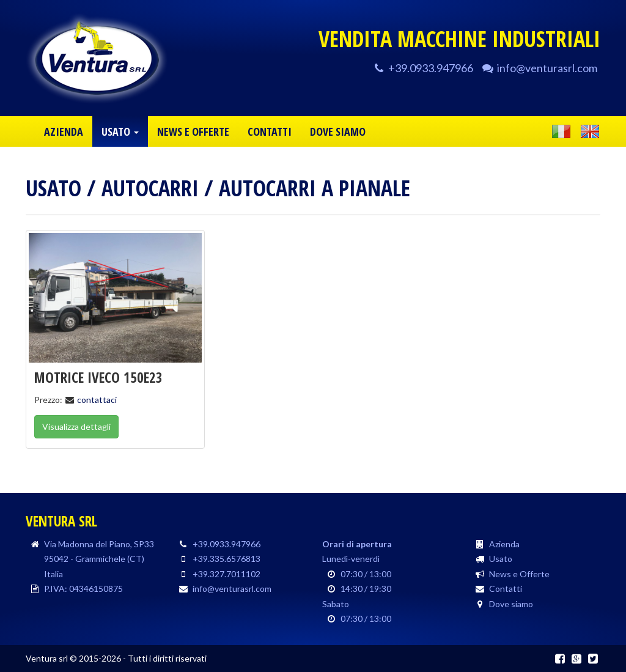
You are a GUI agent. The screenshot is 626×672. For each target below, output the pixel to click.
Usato (53, 188)
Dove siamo (511, 604)
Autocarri (150, 188)
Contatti (506, 589)
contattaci (97, 400)
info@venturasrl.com (547, 68)
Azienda (504, 544)
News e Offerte (519, 574)
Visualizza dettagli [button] (76, 426)
